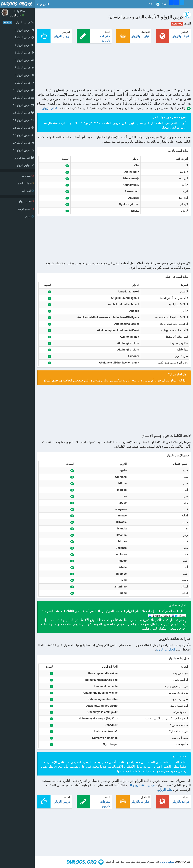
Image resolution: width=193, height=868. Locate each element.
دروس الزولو (62, 36)
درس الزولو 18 (23, 150)
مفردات (28, 176)
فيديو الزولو (26, 209)
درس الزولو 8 (24, 75)
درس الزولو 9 (24, 83)
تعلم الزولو (17, 15)
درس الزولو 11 (23, 98)
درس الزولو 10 (23, 90)
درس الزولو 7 (24, 68)
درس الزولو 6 (24, 60)
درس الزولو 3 (24, 37)
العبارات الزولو (165, 649)
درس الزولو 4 (24, 45)
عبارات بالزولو (141, 36)
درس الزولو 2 (24, 30)
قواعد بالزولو (181, 36)
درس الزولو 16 (23, 135)
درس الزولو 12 (23, 105)
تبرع (30, 216)
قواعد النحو (26, 183)
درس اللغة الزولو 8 (142, 785)
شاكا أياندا (20, 11)
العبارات (28, 191)
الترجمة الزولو (24, 158)
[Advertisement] (114, 67)
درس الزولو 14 (23, 120)
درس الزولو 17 (23, 143)
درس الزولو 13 (23, 113)
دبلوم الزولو (25, 165)
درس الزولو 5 (24, 53)
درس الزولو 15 (23, 128)
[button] (43, 4)
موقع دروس (167, 862)
